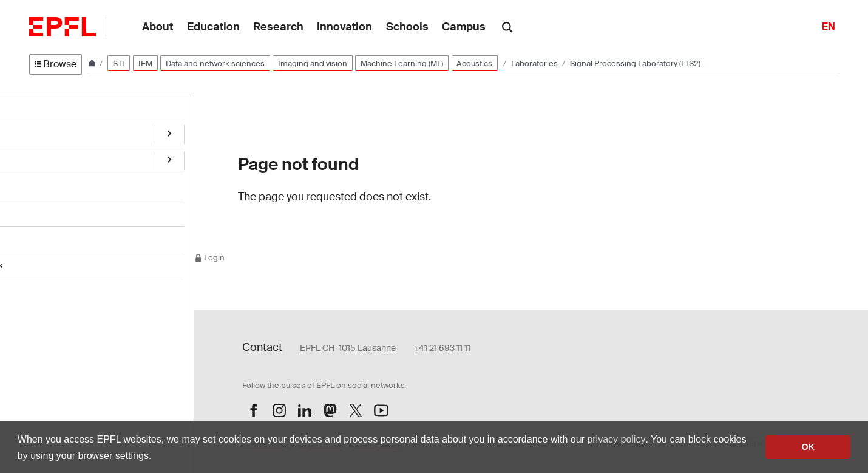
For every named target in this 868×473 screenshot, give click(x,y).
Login (209, 258)
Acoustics (474, 63)
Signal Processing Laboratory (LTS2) (635, 63)
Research (48, 132)
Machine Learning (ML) (402, 63)
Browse (56, 64)
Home (41, 107)
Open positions (58, 233)
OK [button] (808, 447)
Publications (53, 183)
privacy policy (616, 439)
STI (119, 63)
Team (40, 157)
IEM (145, 63)
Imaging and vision (313, 63)
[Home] (93, 63)
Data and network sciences (215, 63)
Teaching (47, 208)
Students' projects (64, 258)
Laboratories (535, 63)
